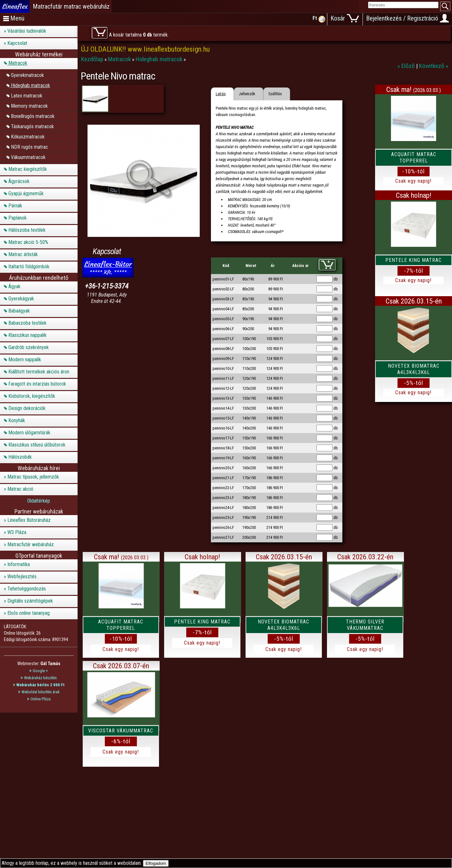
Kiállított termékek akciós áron (39, 372)
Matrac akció (20, 489)
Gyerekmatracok (27, 75)
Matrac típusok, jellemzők (33, 477)
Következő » (434, 66)
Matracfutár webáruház (31, 544)
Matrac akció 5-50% (28, 242)
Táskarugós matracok (32, 126)
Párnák (15, 206)
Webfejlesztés (22, 576)
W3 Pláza (17, 532)
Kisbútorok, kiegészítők (32, 396)
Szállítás (275, 94)
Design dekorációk (27, 408)
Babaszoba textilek (27, 323)
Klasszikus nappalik (27, 335)
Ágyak (14, 286)
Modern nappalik (25, 359)
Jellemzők (247, 94)
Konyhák (17, 420)
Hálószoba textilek (27, 230)
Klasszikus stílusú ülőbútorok (37, 445)
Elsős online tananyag (29, 613)
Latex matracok (27, 95)
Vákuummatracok (28, 157)
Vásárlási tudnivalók (27, 31)
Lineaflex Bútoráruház (29, 520)
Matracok (18, 63)
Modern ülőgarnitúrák (29, 433)
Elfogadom (156, 863)
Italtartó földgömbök (29, 267)
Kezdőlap (93, 59)
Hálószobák (20, 457)
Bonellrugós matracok (33, 116)
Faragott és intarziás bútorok (37, 384)
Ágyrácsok (19, 181)
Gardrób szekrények (29, 347)
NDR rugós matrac (29, 147)
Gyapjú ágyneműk (26, 193)
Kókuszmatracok (28, 136)
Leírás (221, 94)
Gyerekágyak (21, 299)
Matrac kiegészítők (28, 169)
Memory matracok (29, 106)
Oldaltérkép (39, 501)
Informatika (19, 564)
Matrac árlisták (23, 254)
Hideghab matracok (30, 85)
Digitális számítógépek (30, 601)
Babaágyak (19, 311)
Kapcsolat (17, 43)
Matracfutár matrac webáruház (71, 6)
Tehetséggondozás (27, 589)
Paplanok (17, 218)
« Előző (407, 66)
